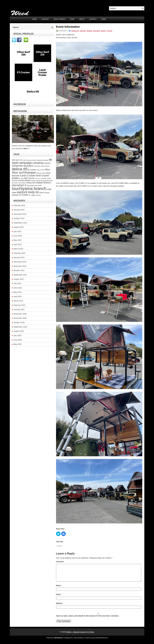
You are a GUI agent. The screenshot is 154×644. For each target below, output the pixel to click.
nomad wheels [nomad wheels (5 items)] (24, 180)
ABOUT (82, 19)
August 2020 (19, 331)
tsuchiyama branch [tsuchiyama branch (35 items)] (29, 188)
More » (26, 148)
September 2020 (20, 327)
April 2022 (18, 244)
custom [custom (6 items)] (47, 163)
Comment (60, 562)
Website (59, 607)
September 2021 (20, 275)
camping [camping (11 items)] (38, 163)
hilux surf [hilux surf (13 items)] (18, 173)
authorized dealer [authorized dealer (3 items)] (43, 160)
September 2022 (20, 223)
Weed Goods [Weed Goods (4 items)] (44, 193)
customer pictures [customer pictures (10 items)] (23, 166)
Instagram (20, 111)
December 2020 (20, 314)
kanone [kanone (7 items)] (16, 176)
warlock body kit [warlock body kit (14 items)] (28, 192)
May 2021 (18, 292)
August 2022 (19, 227)
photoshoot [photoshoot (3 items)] (40, 181)
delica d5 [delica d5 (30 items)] (20, 169)
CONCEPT (45, 19)
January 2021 (19, 309)
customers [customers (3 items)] (37, 166)
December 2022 (20, 214)
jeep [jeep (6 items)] (48, 173)
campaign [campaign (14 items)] (25, 163)
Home (34, 19)
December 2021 (20, 262)
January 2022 (19, 257)
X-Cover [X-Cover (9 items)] (24, 195)
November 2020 (20, 318)
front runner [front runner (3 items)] (41, 170)
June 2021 (18, 288)
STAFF (72, 19)
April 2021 (18, 296)
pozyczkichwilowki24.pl (100, 641)
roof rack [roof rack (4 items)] (22, 183)
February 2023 (20, 205)
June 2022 (18, 236)
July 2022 (18, 231)
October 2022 (19, 218)
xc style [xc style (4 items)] (32, 195)
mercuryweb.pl (79, 641)
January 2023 (19, 210)
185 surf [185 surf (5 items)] (15, 160)
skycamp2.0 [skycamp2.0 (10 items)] (19, 185)
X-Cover (109, 31)
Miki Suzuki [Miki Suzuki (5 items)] (29, 178)
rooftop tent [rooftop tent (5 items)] (31, 183)
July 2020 (18, 335)
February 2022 (20, 253)
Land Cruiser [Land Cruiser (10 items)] (28, 175)
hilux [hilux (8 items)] (48, 170)
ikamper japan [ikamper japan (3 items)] (41, 173)
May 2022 (18, 240)
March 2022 (18, 249)
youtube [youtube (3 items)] (38, 195)
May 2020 (18, 344)
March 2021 (18, 301)
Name (59, 589)
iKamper (83, 31)
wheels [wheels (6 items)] (15, 195)
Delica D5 (75, 31)
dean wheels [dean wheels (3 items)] (45, 166)
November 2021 (20, 266)
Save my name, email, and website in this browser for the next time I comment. (87, 619)
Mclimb (89, 31)
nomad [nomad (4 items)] (15, 181)
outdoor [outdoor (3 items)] (34, 181)
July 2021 (18, 283)
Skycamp (96, 31)
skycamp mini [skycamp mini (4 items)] (32, 185)
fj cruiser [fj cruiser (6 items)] (32, 170)
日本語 (103, 19)
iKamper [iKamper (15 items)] (30, 173)
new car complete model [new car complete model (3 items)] (43, 178)
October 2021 (19, 270)
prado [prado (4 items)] (47, 181)
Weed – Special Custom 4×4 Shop (80, 635)
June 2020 (18, 340)
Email (59, 598)
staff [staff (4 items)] (40, 185)
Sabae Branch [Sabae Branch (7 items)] (44, 183)
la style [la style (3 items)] (21, 178)
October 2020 (19, 322)
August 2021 (19, 279)
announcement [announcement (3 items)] (31, 160)
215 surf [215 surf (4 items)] (23, 160)
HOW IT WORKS (59, 19)
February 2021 (20, 305)
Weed (103, 31)
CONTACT (93, 19)
